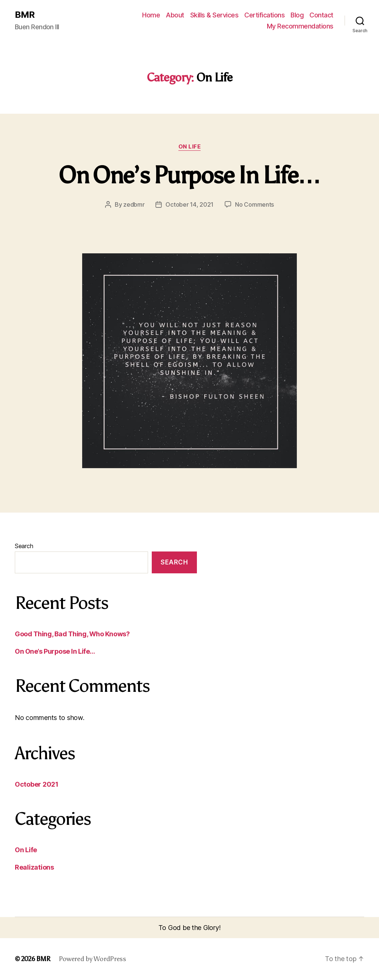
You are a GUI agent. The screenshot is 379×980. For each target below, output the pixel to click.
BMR (25, 15)
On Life (190, 147)
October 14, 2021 (189, 204)
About (175, 15)
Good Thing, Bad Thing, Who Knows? (72, 634)
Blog (297, 15)
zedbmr (134, 204)
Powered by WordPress (93, 959)
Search (24, 546)
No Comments (254, 204)
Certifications (264, 15)
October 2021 (37, 784)
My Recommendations (300, 26)
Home (151, 15)
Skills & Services (214, 15)
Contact (321, 15)
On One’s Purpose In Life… (189, 175)
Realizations (34, 867)
